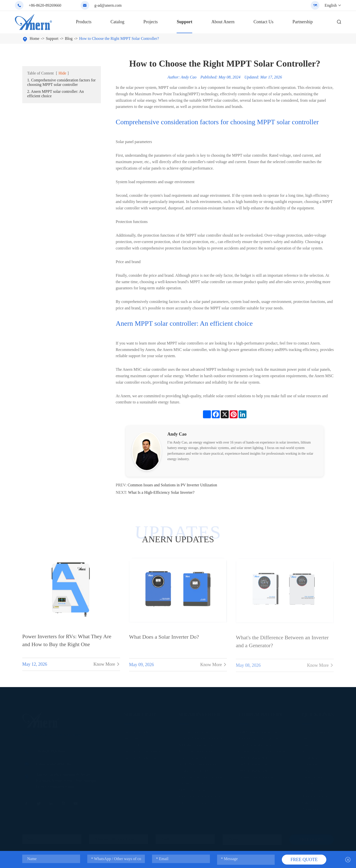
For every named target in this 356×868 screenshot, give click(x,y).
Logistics (309, 782)
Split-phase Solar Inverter (197, 744)
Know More (107, 668)
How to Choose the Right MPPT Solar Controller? (119, 38)
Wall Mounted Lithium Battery (260, 731)
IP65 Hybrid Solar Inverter (197, 750)
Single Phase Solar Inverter (198, 763)
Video (306, 744)
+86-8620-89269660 (45, 5)
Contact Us (263, 22)
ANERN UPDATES (178, 539)
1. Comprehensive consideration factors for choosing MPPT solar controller (61, 82)
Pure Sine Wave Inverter (196, 782)
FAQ (306, 770)
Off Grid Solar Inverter (195, 731)
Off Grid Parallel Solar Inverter (200, 737)
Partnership (303, 22)
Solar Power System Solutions (200, 795)
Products (84, 22)
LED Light (132, 744)
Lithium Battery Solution (256, 776)
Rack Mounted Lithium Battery (260, 737)
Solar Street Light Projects (142, 757)
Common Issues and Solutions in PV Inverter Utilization (172, 485)
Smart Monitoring (315, 776)
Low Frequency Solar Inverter (200, 757)
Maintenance (311, 763)
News (306, 750)
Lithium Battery (261, 713)
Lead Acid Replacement (255, 744)
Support (185, 22)
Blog (69, 38)
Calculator (310, 802)
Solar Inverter (200, 713)
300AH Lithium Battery (255, 770)
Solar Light (140, 713)
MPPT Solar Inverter (193, 789)
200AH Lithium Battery (255, 763)
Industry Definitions (316, 731)
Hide (62, 73)
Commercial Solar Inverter (197, 770)
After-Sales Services (316, 795)
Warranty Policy (314, 789)
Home (34, 38)
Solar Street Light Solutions (143, 750)
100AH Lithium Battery (255, 757)
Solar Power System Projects (199, 802)
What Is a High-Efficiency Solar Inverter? (161, 492)
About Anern (223, 22)
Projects (151, 22)
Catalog (117, 22)
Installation (310, 757)
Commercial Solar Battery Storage (262, 750)
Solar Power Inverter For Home (201, 776)
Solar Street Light (136, 731)
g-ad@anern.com (108, 5)
